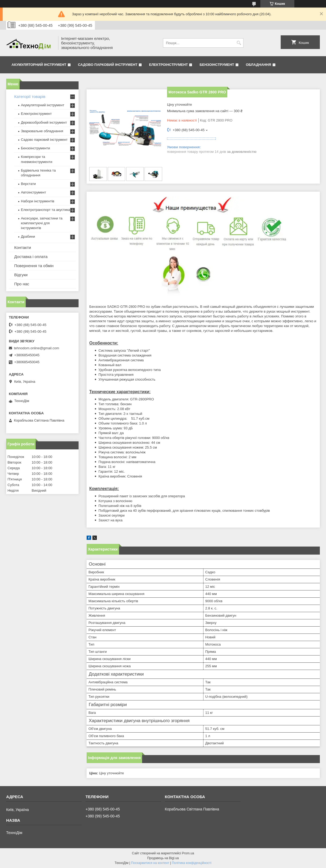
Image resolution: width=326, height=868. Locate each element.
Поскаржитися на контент (150, 863)
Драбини (28, 236)
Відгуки (21, 275)
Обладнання (258, 65)
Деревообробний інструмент (44, 122)
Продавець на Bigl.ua (163, 858)
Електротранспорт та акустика (45, 210)
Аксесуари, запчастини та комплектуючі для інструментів (42, 223)
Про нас (22, 284)
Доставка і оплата (31, 257)
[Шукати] (239, 43)
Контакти (23, 247)
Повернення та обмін (34, 266)
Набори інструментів (38, 201)
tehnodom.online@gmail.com (37, 348)
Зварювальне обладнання (42, 131)
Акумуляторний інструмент (39, 65)
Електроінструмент (168, 65)
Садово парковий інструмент (108, 65)
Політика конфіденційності (192, 863)
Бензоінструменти (36, 148)
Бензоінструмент (217, 65)
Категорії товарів (30, 96)
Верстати (28, 184)
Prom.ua (188, 853)
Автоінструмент (34, 192)
